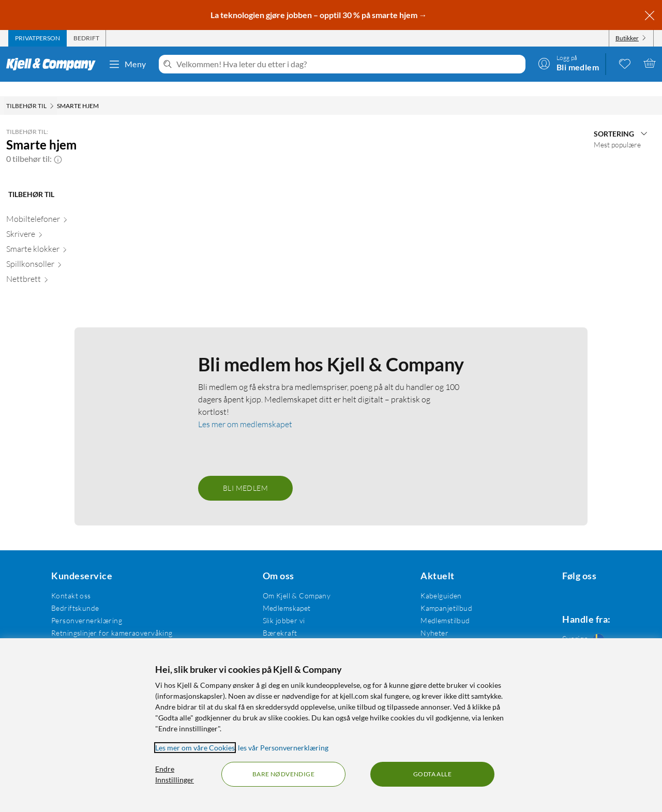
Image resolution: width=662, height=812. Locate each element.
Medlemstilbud (437, 606)
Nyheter (426, 618)
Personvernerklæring (85, 606)
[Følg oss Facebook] (556, 581)
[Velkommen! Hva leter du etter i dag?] (349, 64)
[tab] (37, 38)
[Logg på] (568, 63)
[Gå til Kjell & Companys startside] (54, 64)
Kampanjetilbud (438, 593)
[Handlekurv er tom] (650, 63)
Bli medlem (245, 473)
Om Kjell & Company (292, 581)
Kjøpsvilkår (68, 631)
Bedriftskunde (73, 593)
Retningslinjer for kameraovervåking (110, 618)
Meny (127, 64)
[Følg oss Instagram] (581, 581)
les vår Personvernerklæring (283, 748)
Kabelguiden (433, 581)
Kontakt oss (70, 581)
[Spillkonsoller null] (59, 252)
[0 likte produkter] (625, 63)
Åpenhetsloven (282, 631)
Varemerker (432, 631)
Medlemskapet (282, 593)
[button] (58, 144)
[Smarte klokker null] (59, 237)
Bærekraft (275, 618)
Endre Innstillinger (175, 774)
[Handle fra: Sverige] (581, 627)
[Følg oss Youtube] (606, 581)
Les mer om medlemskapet (245, 410)
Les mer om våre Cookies (195, 748)
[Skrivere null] (59, 222)
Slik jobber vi (279, 606)
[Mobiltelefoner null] (59, 207)
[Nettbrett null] (59, 267)
